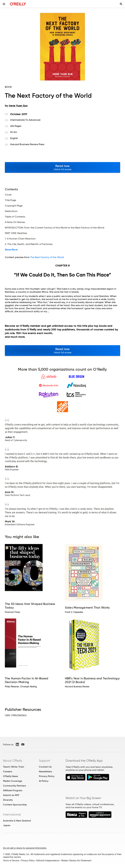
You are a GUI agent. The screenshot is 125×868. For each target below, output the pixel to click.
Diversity (8, 800)
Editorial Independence (48, 861)
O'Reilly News (10, 776)
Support (45, 761)
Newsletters (45, 771)
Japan (7, 825)
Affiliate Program (13, 790)
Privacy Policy (47, 776)
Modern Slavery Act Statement (76, 861)
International (12, 814)
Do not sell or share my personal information (25, 848)
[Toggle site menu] (4, 4)
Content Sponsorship (15, 805)
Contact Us (45, 767)
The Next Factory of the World (47, 257)
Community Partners (15, 786)
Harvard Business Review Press (27, 144)
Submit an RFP (11, 795)
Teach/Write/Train (14, 767)
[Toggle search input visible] (121, 4)
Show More (11, 250)
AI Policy (44, 781)
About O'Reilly (13, 761)
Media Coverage (13, 781)
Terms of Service (11, 861)
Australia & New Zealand (17, 821)
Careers (8, 771)
